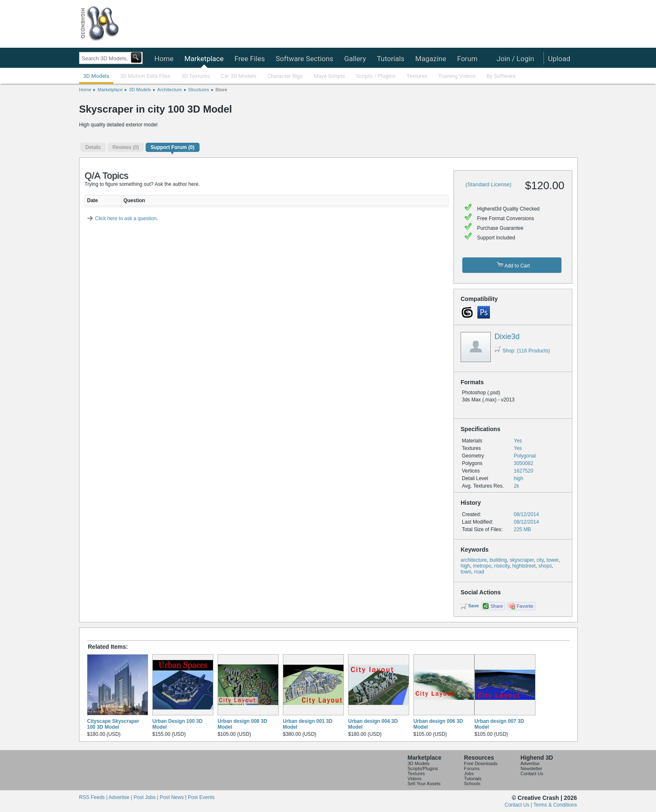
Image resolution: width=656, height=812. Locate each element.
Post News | (174, 797)
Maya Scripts (329, 76)
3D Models (96, 76)
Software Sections (305, 59)
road (479, 572)
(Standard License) (489, 184)
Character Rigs (285, 76)
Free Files (249, 59)
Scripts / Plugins (376, 76)
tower (552, 560)
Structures (199, 90)
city (540, 560)
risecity (502, 566)
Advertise (530, 763)
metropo (482, 566)
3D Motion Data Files (145, 76)
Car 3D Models (239, 76)
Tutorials (391, 59)
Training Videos (457, 76)
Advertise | (121, 797)
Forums (472, 768)
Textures (417, 76)
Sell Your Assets (424, 784)
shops (545, 566)
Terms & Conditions (555, 805)
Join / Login (515, 59)
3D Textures (196, 76)
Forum (467, 59)
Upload (559, 59)
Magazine (431, 59)
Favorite (525, 606)
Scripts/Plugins (423, 768)
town (466, 572)
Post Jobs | (146, 797)
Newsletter (531, 768)
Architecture (170, 90)
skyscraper (521, 560)
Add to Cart (513, 265)
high (465, 566)
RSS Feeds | (94, 797)
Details (93, 147)
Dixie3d (507, 337)
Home (164, 59)
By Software (501, 76)
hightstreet (524, 566)
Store (221, 90)
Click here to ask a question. (127, 218)
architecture (474, 560)
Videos (414, 779)
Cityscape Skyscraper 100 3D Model (113, 724)
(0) (126, 147)
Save (474, 606)
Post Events (201, 797)
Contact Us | (519, 805)
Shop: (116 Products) (522, 351)
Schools (472, 784)
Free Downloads (481, 763)
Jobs (469, 773)
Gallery (355, 59)
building (498, 560)
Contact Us (532, 773)
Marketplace (204, 59)
